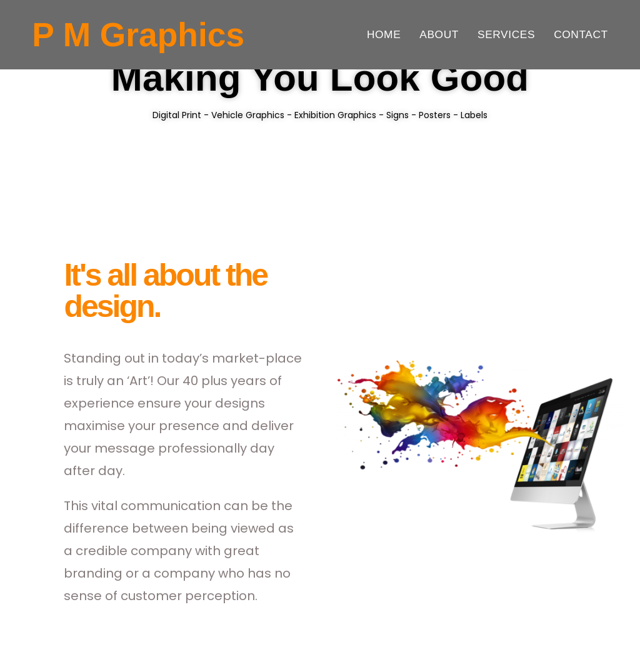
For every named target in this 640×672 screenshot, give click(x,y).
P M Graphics (138, 35)
